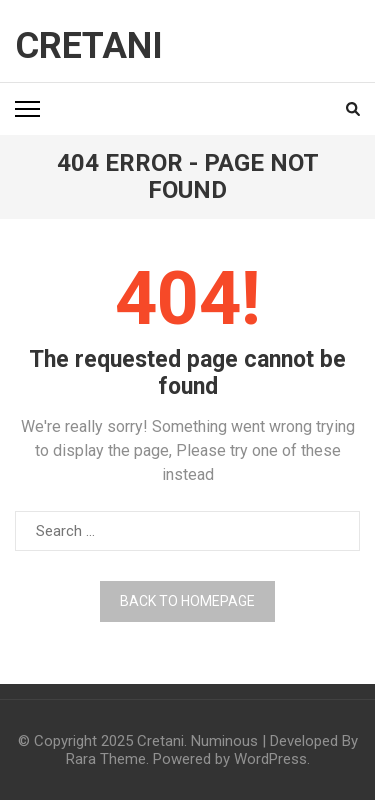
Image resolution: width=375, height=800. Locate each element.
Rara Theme (106, 759)
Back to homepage (187, 601)
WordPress (270, 759)
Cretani (89, 46)
